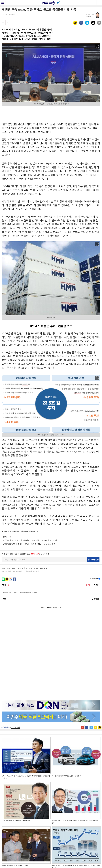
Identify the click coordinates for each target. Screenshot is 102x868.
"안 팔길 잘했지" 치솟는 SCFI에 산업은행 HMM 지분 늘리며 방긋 (30, 544)
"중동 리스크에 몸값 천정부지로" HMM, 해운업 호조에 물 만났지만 (31, 540)
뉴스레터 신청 (93, 560)
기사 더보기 (16, 643)
